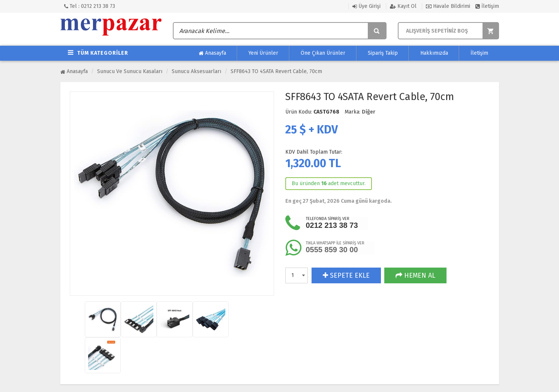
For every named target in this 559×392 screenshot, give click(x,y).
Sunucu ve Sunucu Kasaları (130, 71)
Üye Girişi (366, 6)
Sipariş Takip (383, 53)
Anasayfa (212, 53)
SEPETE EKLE (346, 275)
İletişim (487, 6)
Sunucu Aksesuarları (196, 71)
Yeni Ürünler (263, 53)
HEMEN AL (415, 275)
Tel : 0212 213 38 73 (90, 6)
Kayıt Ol (403, 6)
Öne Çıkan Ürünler (323, 53)
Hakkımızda (434, 53)
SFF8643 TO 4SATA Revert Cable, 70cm (276, 71)
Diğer (369, 112)
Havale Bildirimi (448, 6)
